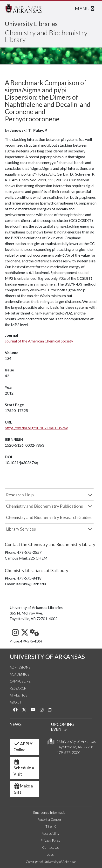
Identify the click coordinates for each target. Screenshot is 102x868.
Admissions (20, 667)
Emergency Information (50, 812)
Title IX (51, 826)
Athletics (18, 695)
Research (18, 688)
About (16, 702)
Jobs (50, 854)
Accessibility (51, 833)
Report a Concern (50, 819)
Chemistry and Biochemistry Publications (44, 506)
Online (23, 747)
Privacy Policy (50, 840)
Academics (19, 674)
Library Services (21, 529)
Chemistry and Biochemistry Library (46, 36)
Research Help (20, 495)
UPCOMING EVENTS (63, 727)
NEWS (16, 724)
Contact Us (51, 847)
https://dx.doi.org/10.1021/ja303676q (37, 428)
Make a (23, 789)
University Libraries (31, 24)
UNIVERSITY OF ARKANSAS (47, 657)
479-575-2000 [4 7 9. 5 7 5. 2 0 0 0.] (68, 752)
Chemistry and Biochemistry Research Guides (49, 517)
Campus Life (20, 681)
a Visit (24, 769)
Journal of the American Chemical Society (39, 341)
